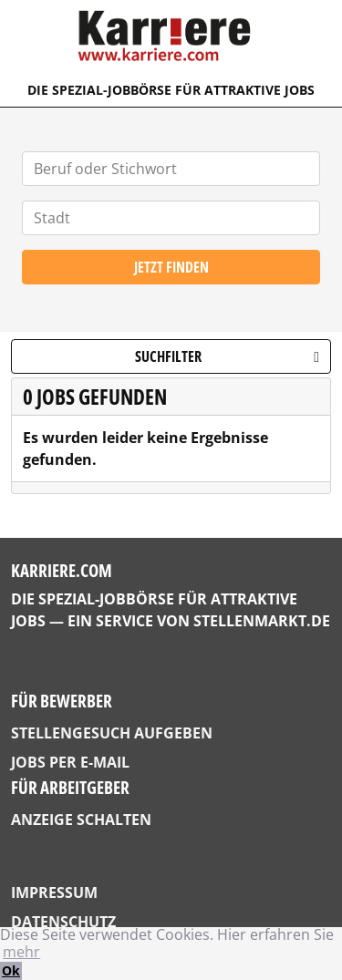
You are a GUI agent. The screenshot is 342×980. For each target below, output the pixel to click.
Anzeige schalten (81, 820)
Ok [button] (11, 970)
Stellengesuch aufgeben (112, 733)
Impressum (54, 892)
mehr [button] (21, 952)
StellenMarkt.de (262, 621)
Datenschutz (63, 922)
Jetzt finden (171, 267)
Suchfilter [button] (227, 356)
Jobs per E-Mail (70, 762)
